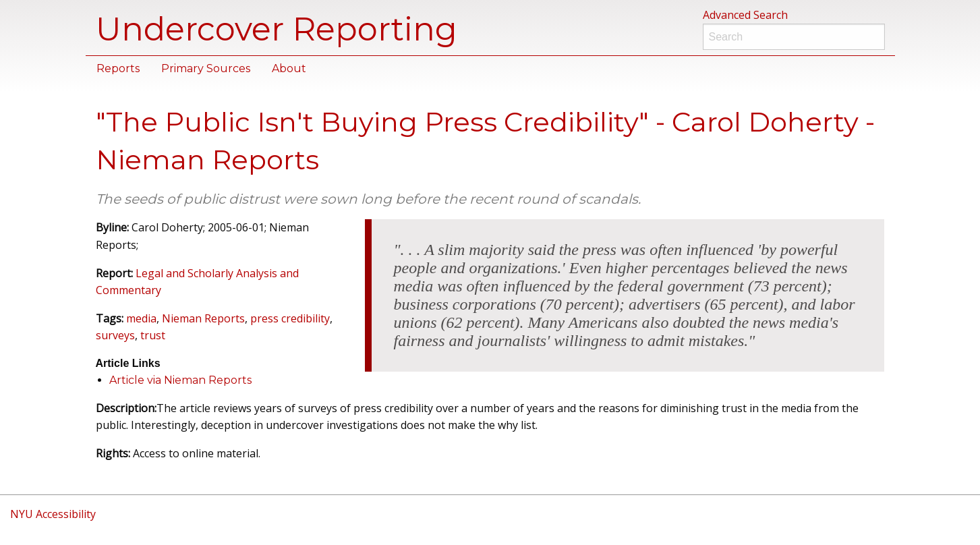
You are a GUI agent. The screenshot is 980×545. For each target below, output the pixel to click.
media (141, 318)
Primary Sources (206, 68)
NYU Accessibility (53, 514)
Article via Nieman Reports (180, 380)
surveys (115, 335)
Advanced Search (745, 15)
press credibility (290, 318)
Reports (118, 68)
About (289, 68)
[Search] (794, 37)
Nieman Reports (203, 318)
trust (153, 335)
